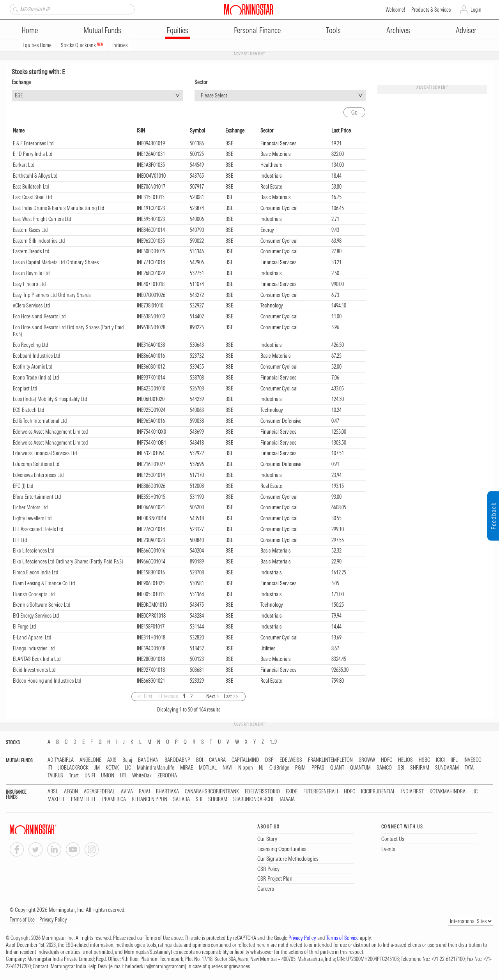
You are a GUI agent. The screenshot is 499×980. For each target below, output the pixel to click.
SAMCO (384, 768)
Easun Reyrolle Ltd (31, 273)
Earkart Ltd (24, 165)
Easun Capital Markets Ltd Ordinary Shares (56, 262)
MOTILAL (208, 768)
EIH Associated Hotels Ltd (38, 529)
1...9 (273, 742)
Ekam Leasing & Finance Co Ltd (44, 583)
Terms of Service (342, 938)
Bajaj (127, 760)
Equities (177, 30)
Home (30, 30)
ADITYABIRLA (61, 760)
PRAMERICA (114, 799)
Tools (333, 30)
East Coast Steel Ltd (33, 197)
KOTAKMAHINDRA (448, 792)
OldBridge (279, 768)
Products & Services (431, 10)
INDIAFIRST (412, 792)
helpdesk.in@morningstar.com (155, 966)
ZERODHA (167, 776)
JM (97, 768)
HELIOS (405, 760)
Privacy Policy (53, 920)
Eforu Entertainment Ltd (37, 497)
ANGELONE (90, 760)
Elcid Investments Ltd (34, 670)
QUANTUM (360, 768)
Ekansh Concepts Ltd (34, 594)
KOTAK (112, 768)
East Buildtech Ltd (31, 187)
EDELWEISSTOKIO (262, 792)
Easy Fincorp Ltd (29, 284)
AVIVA (127, 792)
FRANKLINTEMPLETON (330, 760)
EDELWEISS (291, 760)
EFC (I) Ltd (23, 486)
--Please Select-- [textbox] (214, 95)
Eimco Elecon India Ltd (36, 572)
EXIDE (292, 792)
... (200, 696)
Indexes (120, 45)
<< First (145, 696)
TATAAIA (287, 799)
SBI (401, 768)
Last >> (231, 696)
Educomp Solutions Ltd (36, 464)
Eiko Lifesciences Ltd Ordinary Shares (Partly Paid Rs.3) (68, 562)
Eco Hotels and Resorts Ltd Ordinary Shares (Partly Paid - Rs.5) (70, 331)
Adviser (466, 30)
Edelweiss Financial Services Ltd (45, 453)
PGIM (300, 768)
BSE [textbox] (19, 95)
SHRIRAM (420, 768)
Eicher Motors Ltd (30, 507)
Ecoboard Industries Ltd (37, 356)
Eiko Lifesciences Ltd (34, 551)
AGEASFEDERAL (99, 792)
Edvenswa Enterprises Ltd (38, 475)
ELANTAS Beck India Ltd (37, 659)
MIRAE (187, 768)
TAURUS (55, 776)
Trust (74, 776)
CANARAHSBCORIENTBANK (212, 792)
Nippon (246, 768)
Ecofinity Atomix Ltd (33, 367)
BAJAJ (144, 792)
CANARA (217, 760)
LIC (128, 768)
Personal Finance (257, 30)
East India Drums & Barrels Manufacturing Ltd (59, 208)
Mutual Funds (102, 30)
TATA (469, 768)
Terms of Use (22, 920)
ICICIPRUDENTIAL (378, 792)
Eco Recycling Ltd (31, 345)
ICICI (440, 760)
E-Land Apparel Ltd (32, 637)
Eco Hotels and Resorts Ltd (39, 316)
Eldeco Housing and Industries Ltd (47, 681)
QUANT (337, 768)
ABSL (53, 792)
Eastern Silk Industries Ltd (39, 241)
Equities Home (37, 45)
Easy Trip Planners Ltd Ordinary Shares (52, 295)
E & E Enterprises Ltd (33, 143)
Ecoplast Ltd (25, 388)
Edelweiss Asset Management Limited (50, 432)
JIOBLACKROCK (73, 768)
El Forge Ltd (25, 627)
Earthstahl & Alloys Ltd (35, 176)
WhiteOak (142, 776)
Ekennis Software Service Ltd (42, 605)
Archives (398, 30)
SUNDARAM (447, 768)
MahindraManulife (156, 768)
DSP (269, 760)
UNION (108, 776)
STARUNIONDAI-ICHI (253, 799)
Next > (212, 696)
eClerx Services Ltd (32, 305)
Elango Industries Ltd (34, 648)
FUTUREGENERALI (321, 792)
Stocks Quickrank (82, 45)
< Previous (168, 696)
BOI (200, 760)
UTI (123, 776)
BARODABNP (177, 760)
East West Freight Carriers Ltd (42, 219)
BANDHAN (148, 760)
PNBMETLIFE (84, 799)
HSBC (424, 760)
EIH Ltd (20, 540)
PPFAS (318, 768)
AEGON (71, 792)
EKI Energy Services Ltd (36, 616)
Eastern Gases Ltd (30, 230)
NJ (261, 768)
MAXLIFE (56, 799)
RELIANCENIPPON (150, 799)
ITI (50, 768)
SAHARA (181, 799)
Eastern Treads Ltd (31, 251)
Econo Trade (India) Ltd (36, 378)
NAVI (227, 768)
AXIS (112, 760)
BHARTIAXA (167, 792)
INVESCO (472, 760)
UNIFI (90, 776)
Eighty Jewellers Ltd (32, 518)
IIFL (454, 760)
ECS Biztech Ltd (29, 410)
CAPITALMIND (245, 760)
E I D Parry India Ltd (33, 154)
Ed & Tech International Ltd (40, 421)
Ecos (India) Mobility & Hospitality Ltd (50, 399)
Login (476, 10)
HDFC (387, 760)
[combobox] (97, 96)
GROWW (367, 760)
